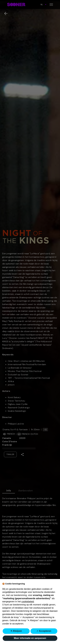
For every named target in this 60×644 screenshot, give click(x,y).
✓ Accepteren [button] (44, 631)
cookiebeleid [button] (28, 602)
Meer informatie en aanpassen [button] (30, 638)
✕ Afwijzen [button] (16, 631)
